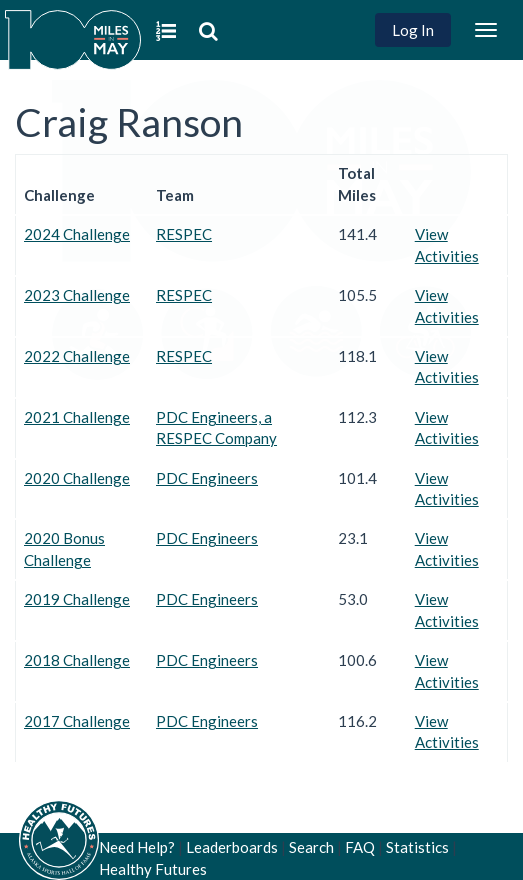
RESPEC (184, 234)
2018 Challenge (77, 660)
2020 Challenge (77, 478)
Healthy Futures (153, 869)
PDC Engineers (207, 478)
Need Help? (137, 847)
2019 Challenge (77, 599)
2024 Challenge (77, 234)
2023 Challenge (77, 295)
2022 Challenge (77, 356)
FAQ (360, 847)
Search (311, 847)
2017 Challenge (77, 721)
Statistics (417, 847)
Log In (413, 30)
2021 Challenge (77, 417)
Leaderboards (232, 847)
